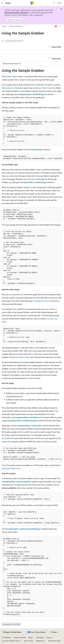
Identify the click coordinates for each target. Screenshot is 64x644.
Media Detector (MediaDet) (13, 88)
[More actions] (60, 26)
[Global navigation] (2, 3)
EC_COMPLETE (8, 438)
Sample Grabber (12, 76)
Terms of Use (28, 641)
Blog (30, 637)
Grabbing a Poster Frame (43, 88)
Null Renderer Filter (22, 357)
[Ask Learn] (56, 26)
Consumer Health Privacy (11, 641)
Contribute (40, 637)
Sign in (60, 3)
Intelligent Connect (42, 301)
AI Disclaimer (6, 637)
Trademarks (40, 641)
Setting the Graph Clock (11, 468)
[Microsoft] (32, 3)
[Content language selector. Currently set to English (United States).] (12, 632)
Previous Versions (16, 26)
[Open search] (54, 3)
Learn (4, 26)
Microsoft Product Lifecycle (16, 12)
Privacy (49, 637)
